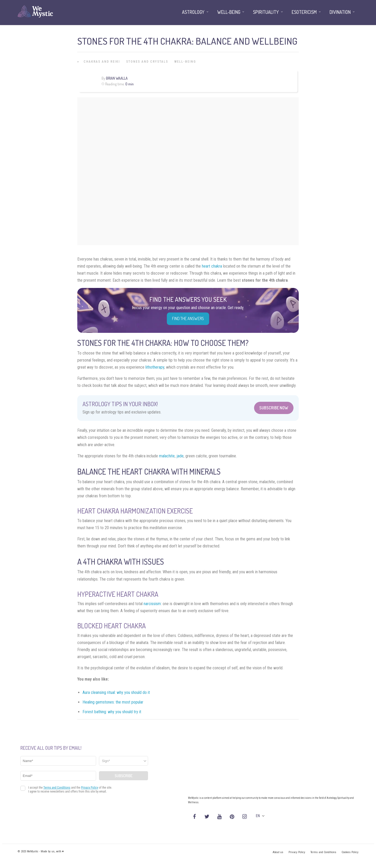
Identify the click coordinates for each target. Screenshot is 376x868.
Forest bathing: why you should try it (112, 712)
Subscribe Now (274, 408)
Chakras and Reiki (102, 62)
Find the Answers (188, 318)
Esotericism (304, 12)
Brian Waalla (117, 78)
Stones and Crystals (147, 62)
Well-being (185, 62)
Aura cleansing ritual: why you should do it (116, 692)
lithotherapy (155, 367)
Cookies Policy (350, 852)
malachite (167, 456)
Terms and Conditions (323, 852)
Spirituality (266, 12)
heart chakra (212, 266)
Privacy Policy (297, 852)
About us (278, 852)
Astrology (193, 12)
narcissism (152, 604)
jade (180, 456)
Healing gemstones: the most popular (113, 702)
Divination (340, 12)
